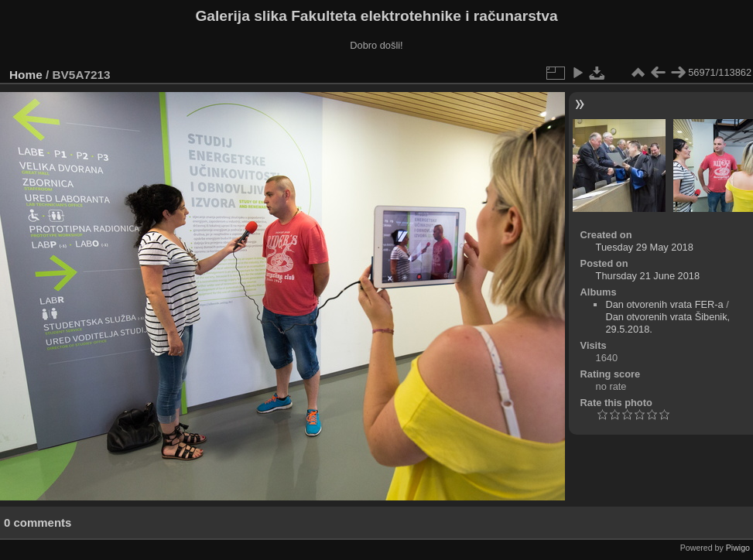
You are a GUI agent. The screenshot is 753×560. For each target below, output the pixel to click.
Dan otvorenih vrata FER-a (664, 304)
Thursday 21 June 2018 (648, 276)
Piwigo (738, 548)
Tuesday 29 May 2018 (645, 247)
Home (26, 75)
